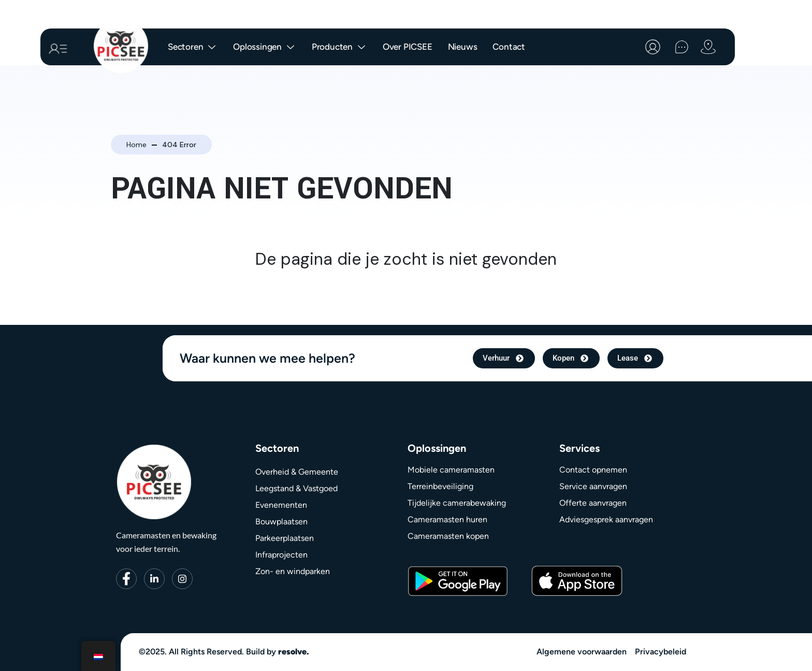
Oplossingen (265, 47)
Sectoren (193, 47)
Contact (509, 47)
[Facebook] (126, 579)
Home (136, 145)
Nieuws (463, 47)
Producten (339, 47)
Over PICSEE (408, 47)
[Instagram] (182, 579)
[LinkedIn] (154, 579)
